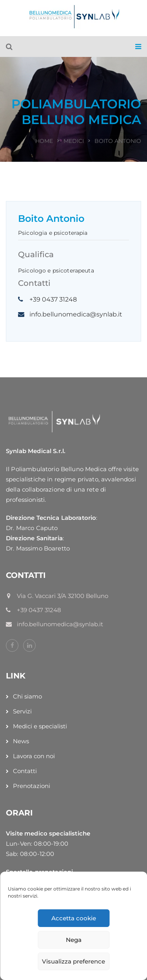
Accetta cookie (74, 918)
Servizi (22, 711)
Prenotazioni (32, 786)
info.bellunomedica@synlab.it (76, 314)
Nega (74, 940)
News (21, 741)
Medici (74, 141)
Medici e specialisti (40, 726)
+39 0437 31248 (53, 299)
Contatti (25, 771)
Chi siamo (27, 696)
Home (44, 141)
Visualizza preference (73, 961)
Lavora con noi (34, 756)
